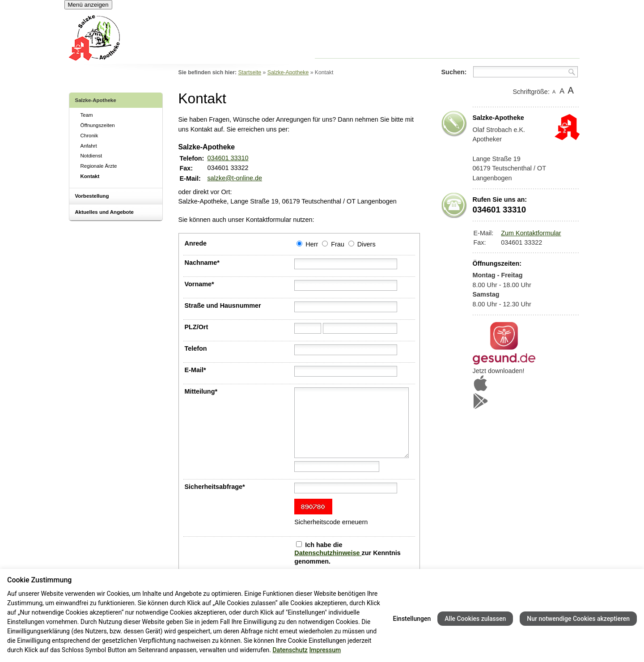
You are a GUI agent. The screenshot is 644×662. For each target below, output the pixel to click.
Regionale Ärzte (99, 166)
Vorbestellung (92, 196)
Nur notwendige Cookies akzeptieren (578, 619)
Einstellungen (412, 619)
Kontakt (90, 176)
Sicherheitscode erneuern (331, 522)
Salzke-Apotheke (96, 100)
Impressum (325, 650)
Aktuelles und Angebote (104, 212)
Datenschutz (290, 650)
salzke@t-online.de (235, 178)
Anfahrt (89, 146)
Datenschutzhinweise (328, 553)
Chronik (89, 136)
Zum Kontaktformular (531, 233)
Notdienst (91, 156)
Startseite (250, 72)
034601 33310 (228, 158)
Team (87, 115)
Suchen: (454, 72)
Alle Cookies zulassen (475, 619)
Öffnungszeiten (98, 125)
